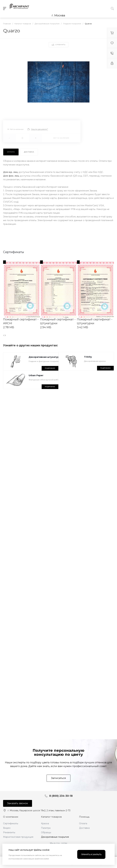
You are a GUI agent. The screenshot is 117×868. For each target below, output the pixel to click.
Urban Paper (36, 375)
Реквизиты (9, 832)
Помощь (84, 817)
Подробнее (50, 368)
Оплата (83, 823)
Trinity (88, 357)
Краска (45, 823)
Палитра (46, 828)
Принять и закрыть (91, 854)
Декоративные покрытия (55, 837)
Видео (7, 828)
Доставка (84, 828)
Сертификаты (11, 823)
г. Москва (58, 15)
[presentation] (4, 335)
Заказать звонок (18, 803)
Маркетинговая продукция (18, 837)
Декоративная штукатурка (45, 357)
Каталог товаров (51, 817)
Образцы (46, 832)
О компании (11, 817)
